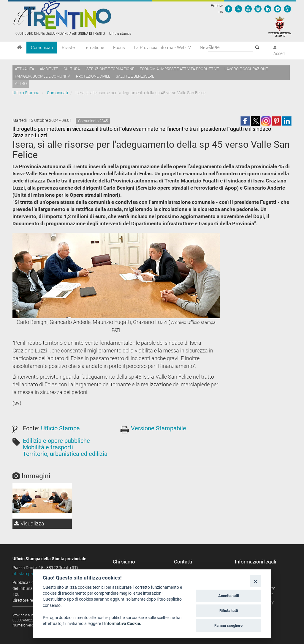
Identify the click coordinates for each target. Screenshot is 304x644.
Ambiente (49, 69)
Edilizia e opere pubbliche (56, 441)
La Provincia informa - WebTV (162, 48)
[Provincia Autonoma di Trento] (280, 26)
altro (21, 84)
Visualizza (29, 523)
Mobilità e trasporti (48, 447)
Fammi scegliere (228, 625)
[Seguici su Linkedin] (268, 9)
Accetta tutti (229, 596)
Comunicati (42, 48)
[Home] (19, 48)
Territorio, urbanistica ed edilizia (65, 454)
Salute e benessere (135, 76)
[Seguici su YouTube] (248, 9)
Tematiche (94, 48)
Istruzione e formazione (110, 69)
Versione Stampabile (159, 428)
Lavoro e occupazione (246, 69)
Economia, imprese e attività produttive (179, 69)
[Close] (255, 581)
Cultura (72, 69)
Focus (119, 48)
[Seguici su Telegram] (278, 9)
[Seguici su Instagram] (258, 9)
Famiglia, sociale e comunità (43, 76)
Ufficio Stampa (26, 93)
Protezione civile (93, 76)
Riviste (68, 48)
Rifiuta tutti (229, 611)
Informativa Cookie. (123, 623)
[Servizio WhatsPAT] (287, 9)
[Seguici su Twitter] (238, 9)
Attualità (24, 69)
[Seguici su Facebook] (229, 9)
